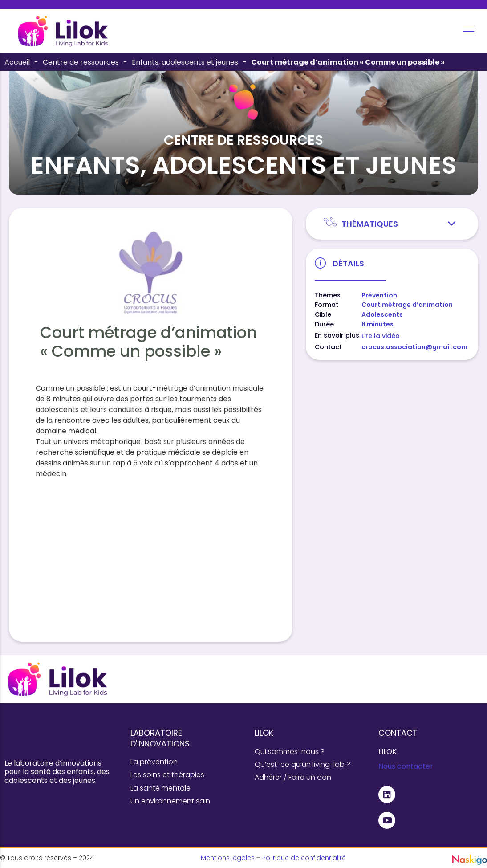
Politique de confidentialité (304, 858)
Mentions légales (228, 858)
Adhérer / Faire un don (293, 777)
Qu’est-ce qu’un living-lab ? (302, 764)
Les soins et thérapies (167, 775)
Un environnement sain (170, 801)
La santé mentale (160, 788)
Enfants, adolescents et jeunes (185, 62)
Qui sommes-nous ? (290, 752)
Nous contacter (406, 766)
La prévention (154, 762)
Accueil (17, 62)
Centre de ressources (81, 62)
